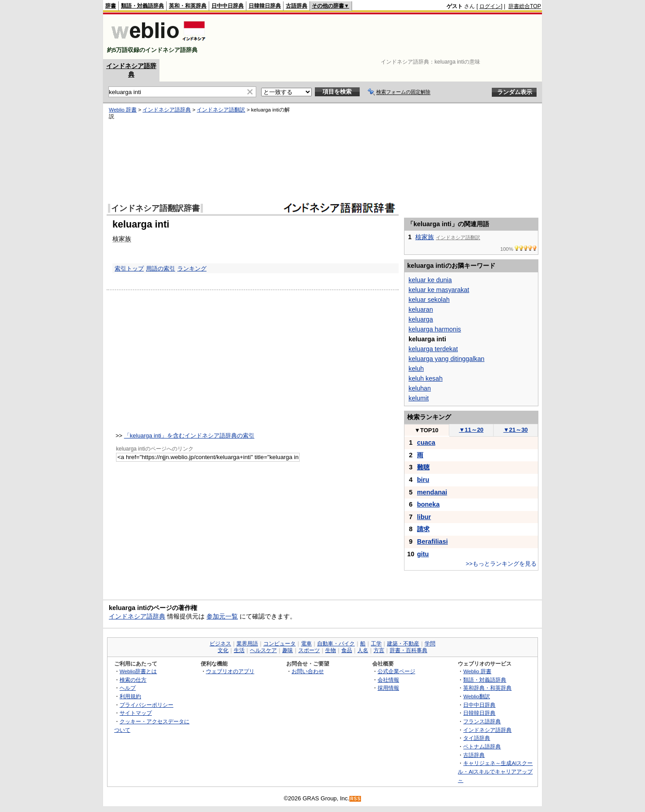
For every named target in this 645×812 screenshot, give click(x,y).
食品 (347, 650)
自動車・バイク (336, 644)
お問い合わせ (308, 671)
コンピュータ (279, 644)
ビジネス (220, 644)
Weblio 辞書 (123, 110)
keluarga (421, 319)
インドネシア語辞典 (167, 110)
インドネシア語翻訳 (221, 110)
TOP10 (426, 430)
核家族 (122, 239)
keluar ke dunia (430, 280)
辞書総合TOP (525, 6)
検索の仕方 (133, 680)
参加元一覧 (222, 616)
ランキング (192, 269)
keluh (416, 369)
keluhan (420, 388)
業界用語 (247, 644)
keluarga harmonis (435, 329)
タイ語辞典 (477, 738)
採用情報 (388, 688)
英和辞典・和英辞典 (487, 688)
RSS (356, 799)
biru (423, 480)
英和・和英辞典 (188, 6)
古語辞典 (297, 6)
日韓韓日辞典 (265, 6)
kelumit (419, 398)
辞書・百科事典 (408, 650)
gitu (423, 554)
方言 (379, 650)
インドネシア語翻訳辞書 (155, 208)
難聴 (423, 467)
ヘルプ (128, 688)
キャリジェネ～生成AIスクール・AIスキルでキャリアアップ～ (495, 771)
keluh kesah (426, 378)
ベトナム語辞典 (482, 746)
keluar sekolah (429, 300)
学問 (430, 644)
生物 (331, 650)
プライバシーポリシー (146, 705)
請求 (423, 529)
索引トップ (129, 269)
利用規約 (130, 696)
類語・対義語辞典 (142, 6)
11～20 (471, 430)
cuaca (426, 443)
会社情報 (388, 680)
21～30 (516, 430)
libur (424, 517)
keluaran (421, 309)
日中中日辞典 (228, 6)
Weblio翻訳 (476, 696)
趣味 (288, 650)
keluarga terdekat (433, 349)
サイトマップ (136, 713)
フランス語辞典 (482, 721)
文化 (223, 650)
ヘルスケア (263, 650)
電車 (306, 644)
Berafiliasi (432, 541)
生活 (239, 650)
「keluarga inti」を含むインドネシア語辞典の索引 (189, 436)
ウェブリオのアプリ (230, 671)
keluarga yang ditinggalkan (447, 359)
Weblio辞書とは (138, 671)
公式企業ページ (396, 671)
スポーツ (309, 650)
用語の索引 (161, 269)
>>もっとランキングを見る (501, 564)
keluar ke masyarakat (439, 290)
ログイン (490, 6)
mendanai (432, 492)
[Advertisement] (378, 37)
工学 (376, 644)
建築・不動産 (403, 644)
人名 (363, 650)
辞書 (111, 6)
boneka (428, 504)
